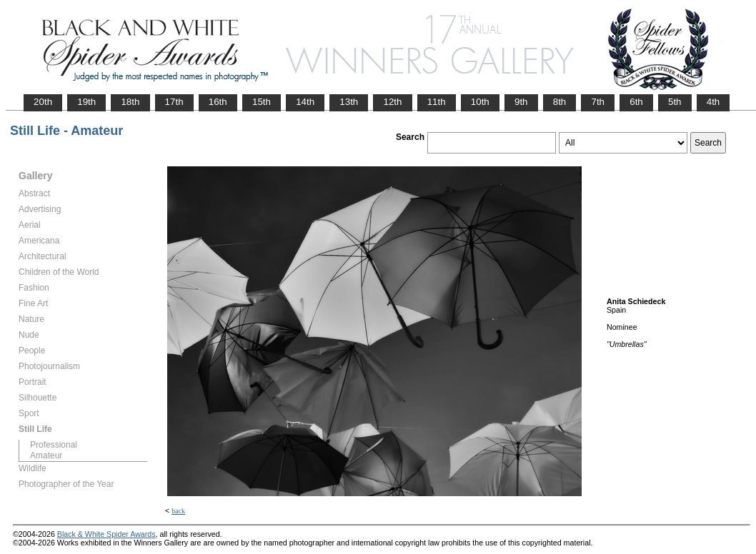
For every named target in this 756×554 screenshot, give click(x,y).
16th (218, 102)
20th (43, 102)
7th (598, 102)
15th (262, 102)
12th (392, 102)
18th (130, 102)
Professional (54, 445)
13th (349, 102)
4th (713, 102)
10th (480, 102)
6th (636, 102)
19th (86, 102)
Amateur (46, 455)
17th (174, 102)
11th (437, 102)
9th (521, 102)
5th (675, 102)
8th (560, 102)
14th (305, 102)
